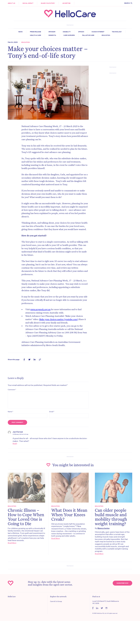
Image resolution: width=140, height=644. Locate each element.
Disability (67, 32)
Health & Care (35, 35)
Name (10, 412)
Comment (12, 390)
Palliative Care (88, 35)
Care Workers (69, 35)
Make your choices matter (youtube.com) (59, 319)
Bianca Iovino (103, 528)
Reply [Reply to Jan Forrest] (15, 443)
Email (52, 412)
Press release (35, 32)
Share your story (48, 3)
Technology (117, 32)
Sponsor (52, 32)
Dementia (52, 35)
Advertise (66, 3)
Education (106, 35)
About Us (11, 3)
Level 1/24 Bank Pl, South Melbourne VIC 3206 (106, 602)
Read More (12, 543)
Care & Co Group (56, 601)
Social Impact (28, 3)
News (20, 32)
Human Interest (98, 32)
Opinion (81, 32)
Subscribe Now (122, 583)
